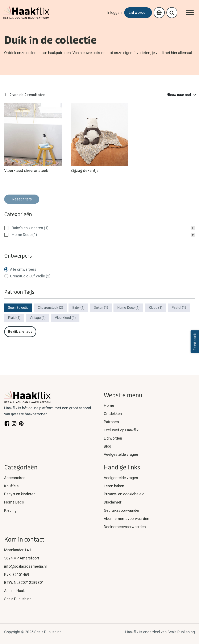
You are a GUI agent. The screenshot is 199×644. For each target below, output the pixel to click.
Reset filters (22, 199)
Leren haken (114, 486)
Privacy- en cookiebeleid (124, 494)
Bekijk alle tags (20, 332)
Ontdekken (113, 414)
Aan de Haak (14, 591)
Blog (107, 446)
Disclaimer (113, 502)
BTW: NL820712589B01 (24, 582)
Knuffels (11, 486)
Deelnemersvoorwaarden (125, 527)
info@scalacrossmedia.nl (25, 566)
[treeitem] (99, 228)
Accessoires (15, 478)
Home (109, 405)
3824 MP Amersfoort (22, 558)
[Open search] (172, 13)
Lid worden (137, 13)
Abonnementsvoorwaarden (127, 519)
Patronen (111, 422)
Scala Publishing (18, 599)
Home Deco (14, 502)
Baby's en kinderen (20, 494)
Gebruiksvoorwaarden (122, 510)
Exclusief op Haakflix (121, 430)
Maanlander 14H (18, 550)
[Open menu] (190, 13)
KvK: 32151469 (17, 574)
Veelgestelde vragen (121, 454)
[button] (99, 228)
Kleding (10, 510)
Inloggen (114, 13)
